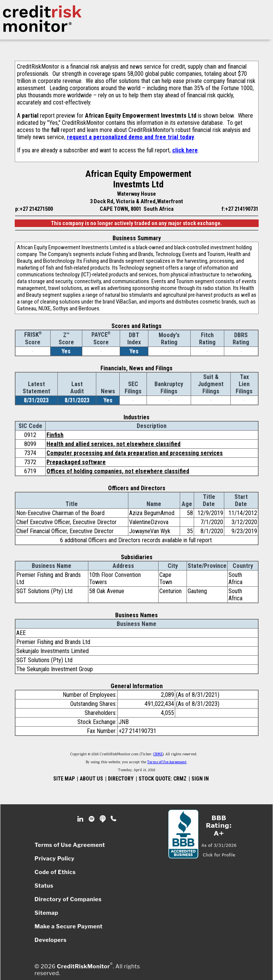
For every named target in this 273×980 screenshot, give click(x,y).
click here (185, 150)
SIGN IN (200, 779)
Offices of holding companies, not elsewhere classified (118, 471)
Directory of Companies (68, 899)
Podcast (103, 819)
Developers (51, 940)
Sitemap (47, 913)
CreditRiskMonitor (83, 966)
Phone (114, 819)
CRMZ (158, 755)
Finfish (55, 435)
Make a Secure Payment (69, 926)
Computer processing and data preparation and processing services (135, 453)
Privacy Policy (55, 859)
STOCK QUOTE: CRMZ (163, 779)
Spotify (92, 819)
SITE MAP (64, 779)
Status (44, 886)
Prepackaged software (76, 462)
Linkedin (81, 819)
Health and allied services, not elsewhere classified (113, 444)
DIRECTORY (121, 779)
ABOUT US (91, 779)
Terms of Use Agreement (167, 762)
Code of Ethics (55, 872)
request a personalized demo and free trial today (130, 137)
